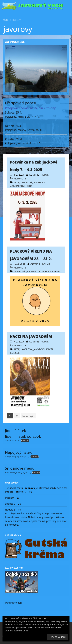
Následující (28, 416)
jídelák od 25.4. (12, 440)
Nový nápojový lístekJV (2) (17, 457)
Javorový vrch (13, 603)
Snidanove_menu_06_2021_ (18, 473)
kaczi (49, 349)
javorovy (39, 182)
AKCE (17, 182)
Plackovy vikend (49, 271)
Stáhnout (25, 440)
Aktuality (20, 179)
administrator (39, 175)
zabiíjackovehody (21, 186)
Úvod (6, 20)
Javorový (26, 182)
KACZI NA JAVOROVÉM (31, 336)
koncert (15, 353)
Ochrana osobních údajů (17, 631)
